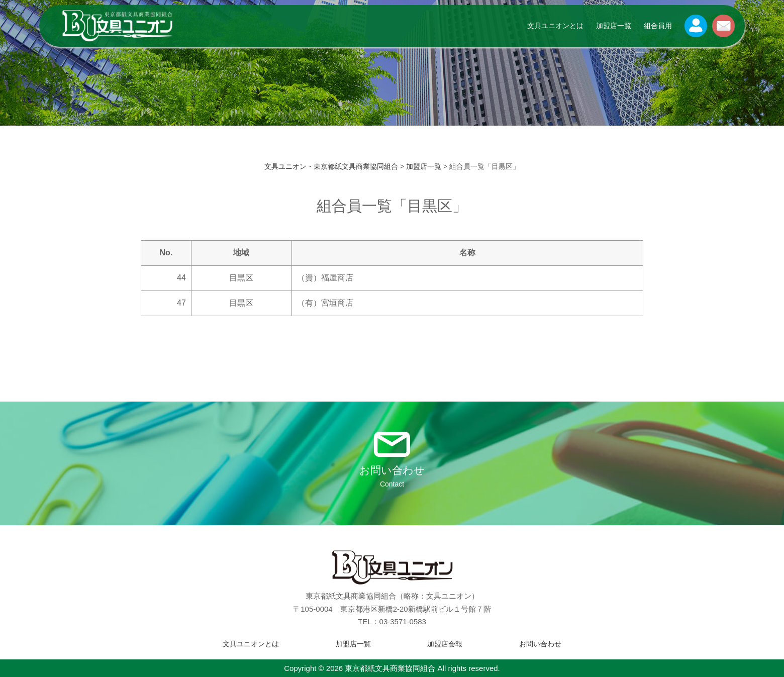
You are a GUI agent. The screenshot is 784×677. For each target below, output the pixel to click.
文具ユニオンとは (555, 26)
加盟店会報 (445, 644)
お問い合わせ (540, 644)
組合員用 (658, 26)
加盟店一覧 (614, 26)
